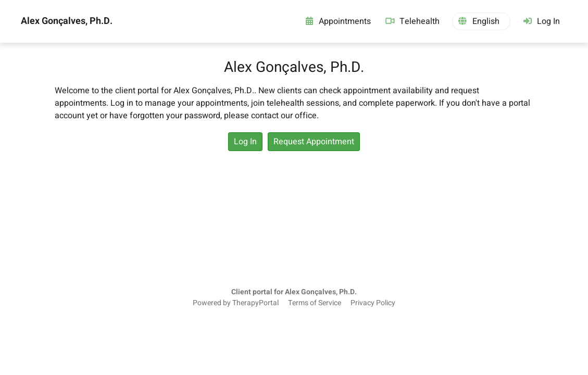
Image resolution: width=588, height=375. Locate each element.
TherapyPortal (255, 303)
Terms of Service (315, 303)
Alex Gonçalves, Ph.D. (67, 21)
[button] (481, 21)
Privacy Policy (373, 303)
